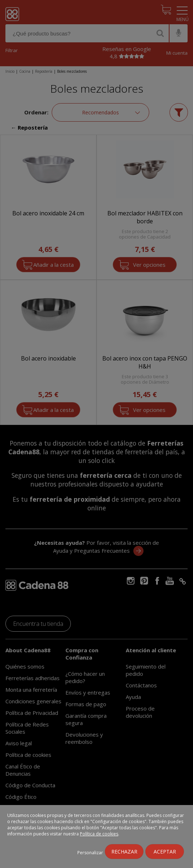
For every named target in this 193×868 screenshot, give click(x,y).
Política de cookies (99, 834)
